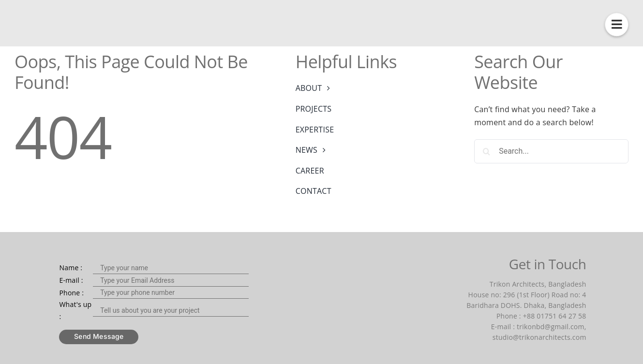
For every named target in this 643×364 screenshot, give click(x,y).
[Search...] (551, 151)
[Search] (486, 151)
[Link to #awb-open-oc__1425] (617, 24)
